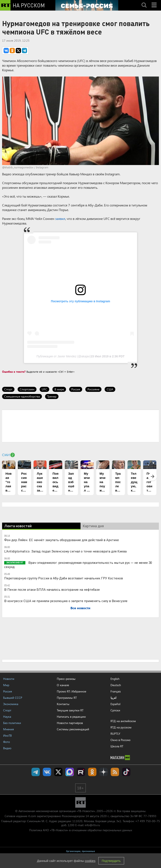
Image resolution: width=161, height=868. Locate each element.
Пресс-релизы (66, 679)
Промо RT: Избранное (71, 691)
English (115, 679)
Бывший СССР (13, 698)
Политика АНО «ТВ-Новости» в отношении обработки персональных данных (81, 830)
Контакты (63, 704)
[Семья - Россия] (87, 5)
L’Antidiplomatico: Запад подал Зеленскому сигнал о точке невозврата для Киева (65, 551)
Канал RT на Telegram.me (36, 772)
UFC (44, 389)
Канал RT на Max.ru (70, 772)
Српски (115, 710)
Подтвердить (111, 861)
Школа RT (117, 746)
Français (116, 691)
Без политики (12, 723)
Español (115, 704)
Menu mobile (155, 1)
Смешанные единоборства (22, 396)
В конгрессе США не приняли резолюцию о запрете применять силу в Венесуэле (66, 601)
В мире (59, 389)
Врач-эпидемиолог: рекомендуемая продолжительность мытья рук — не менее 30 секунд (78, 565)
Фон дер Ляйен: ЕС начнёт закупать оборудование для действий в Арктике (62, 540)
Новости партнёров (70, 723)
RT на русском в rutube (81, 772)
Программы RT (67, 698)
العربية (114, 698)
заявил (60, 219)
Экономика (11, 704)
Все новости (80, 608)
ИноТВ (7, 735)
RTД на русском (121, 727)
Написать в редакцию (71, 717)
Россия (76, 389)
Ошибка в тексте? (14, 372)
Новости (9, 679)
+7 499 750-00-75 (148, 821)
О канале (63, 685)
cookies (90, 861)
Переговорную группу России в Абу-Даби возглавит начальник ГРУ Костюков (64, 578)
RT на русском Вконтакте (47, 772)
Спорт (8, 389)
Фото (6, 742)
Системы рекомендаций (73, 729)
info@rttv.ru (92, 825)
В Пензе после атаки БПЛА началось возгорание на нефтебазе (52, 589)
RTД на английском (123, 721)
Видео (7, 748)
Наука (7, 717)
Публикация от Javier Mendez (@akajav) (64, 356)
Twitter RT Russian (58, 772)
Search (144, 1)
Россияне (93, 389)
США (110, 389)
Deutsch (116, 685)
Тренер (52, 396)
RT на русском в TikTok (126, 772)
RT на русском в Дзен (104, 772)
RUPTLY (115, 734)
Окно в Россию (120, 740)
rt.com (32, 816)
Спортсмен (27, 389)
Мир (6, 685)
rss (115, 772)
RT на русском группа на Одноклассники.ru (92, 772)
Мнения (8, 729)
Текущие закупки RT (70, 710)
